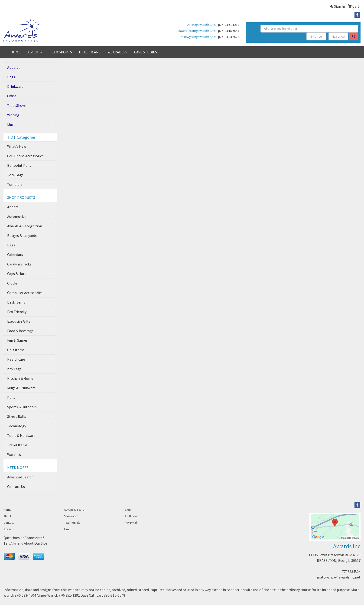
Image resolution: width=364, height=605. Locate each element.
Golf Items (16, 350)
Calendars (15, 255)
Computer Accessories (25, 293)
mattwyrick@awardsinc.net (198, 37)
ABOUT (35, 52)
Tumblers (15, 184)
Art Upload (132, 516)
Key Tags (14, 369)
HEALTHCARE (90, 52)
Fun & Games (17, 340)
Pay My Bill (132, 523)
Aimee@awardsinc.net (201, 25)
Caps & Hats (17, 274)
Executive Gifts (19, 321)
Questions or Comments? (24, 538)
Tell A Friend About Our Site (25, 543)
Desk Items (16, 302)
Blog (128, 510)
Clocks (12, 283)
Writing (13, 115)
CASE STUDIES (146, 52)
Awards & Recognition (25, 226)
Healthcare (16, 359)
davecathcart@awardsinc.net (197, 31)
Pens (11, 397)
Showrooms (72, 516)
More (11, 124)
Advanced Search (20, 477)
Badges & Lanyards (22, 235)
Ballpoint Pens (19, 165)
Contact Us (16, 487)
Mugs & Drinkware (21, 388)
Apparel (13, 67)
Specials (8, 529)
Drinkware (15, 86)
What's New (17, 146)
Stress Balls (17, 416)
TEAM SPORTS (60, 52)
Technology (17, 426)
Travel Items (17, 445)
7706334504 (351, 572)
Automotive (17, 216)
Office (12, 96)
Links (67, 529)
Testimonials (72, 523)
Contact (9, 523)
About (7, 516)
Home (7, 510)
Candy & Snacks (19, 264)
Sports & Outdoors (22, 407)
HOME (15, 52)
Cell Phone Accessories (25, 156)
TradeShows (17, 105)
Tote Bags (15, 175)
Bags (11, 77)
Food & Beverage (20, 331)
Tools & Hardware (21, 435)
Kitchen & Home (20, 378)
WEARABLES (117, 52)
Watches (14, 455)
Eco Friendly (17, 312)
